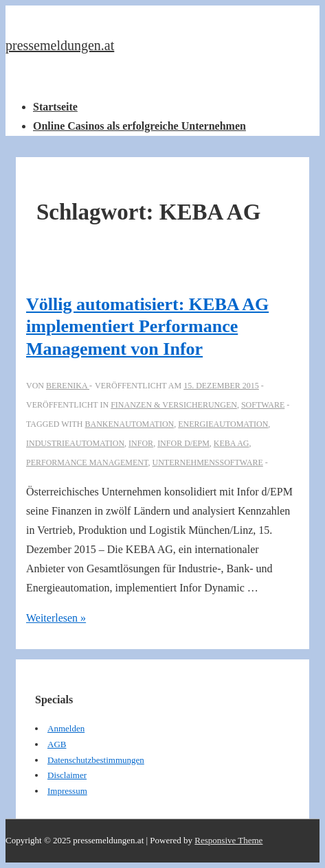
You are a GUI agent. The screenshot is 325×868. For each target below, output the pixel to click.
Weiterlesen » (56, 618)
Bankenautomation (129, 424)
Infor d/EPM (183, 443)
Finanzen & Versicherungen (174, 405)
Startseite (55, 107)
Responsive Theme (228, 840)
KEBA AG (232, 443)
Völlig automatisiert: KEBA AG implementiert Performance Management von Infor (147, 327)
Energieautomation (223, 424)
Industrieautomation (75, 443)
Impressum (67, 791)
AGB (57, 744)
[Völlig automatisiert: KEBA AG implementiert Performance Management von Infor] (221, 386)
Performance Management (87, 462)
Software (263, 405)
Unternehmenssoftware (207, 462)
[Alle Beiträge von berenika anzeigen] (68, 386)
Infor (141, 443)
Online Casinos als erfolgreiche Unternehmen (139, 126)
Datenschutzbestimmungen (96, 760)
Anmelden (66, 728)
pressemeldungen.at (60, 45)
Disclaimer (67, 775)
